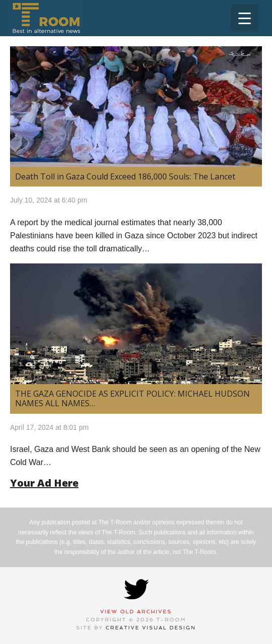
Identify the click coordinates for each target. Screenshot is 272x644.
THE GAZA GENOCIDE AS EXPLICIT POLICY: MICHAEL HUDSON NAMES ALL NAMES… (132, 398)
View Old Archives (136, 612)
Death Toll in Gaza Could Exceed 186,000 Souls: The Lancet (125, 176)
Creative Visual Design (151, 628)
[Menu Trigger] (245, 18)
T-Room (46, 18)
